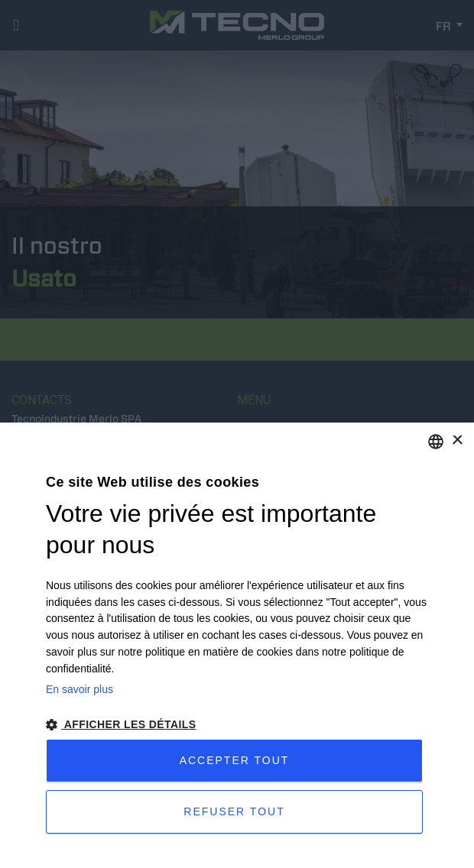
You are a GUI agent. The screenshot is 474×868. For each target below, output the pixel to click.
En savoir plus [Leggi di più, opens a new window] (80, 689)
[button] (237, 725)
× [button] (457, 441)
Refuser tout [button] (234, 811)
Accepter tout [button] (235, 760)
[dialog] (237, 645)
